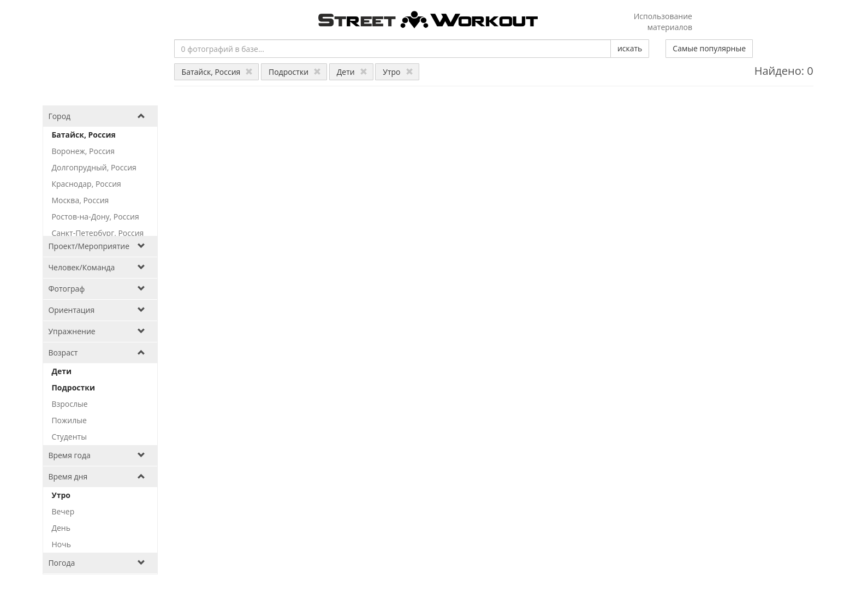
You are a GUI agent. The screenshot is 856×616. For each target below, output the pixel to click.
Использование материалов (663, 22)
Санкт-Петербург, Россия (97, 233)
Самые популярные (709, 48)
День (61, 528)
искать (630, 48)
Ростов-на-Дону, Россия (95, 217)
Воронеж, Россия (83, 151)
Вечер (63, 511)
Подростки (295, 72)
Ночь (61, 544)
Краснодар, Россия (86, 184)
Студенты (69, 437)
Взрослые (69, 404)
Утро (398, 72)
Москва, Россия (80, 200)
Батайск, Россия (218, 72)
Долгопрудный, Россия (94, 167)
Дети (352, 72)
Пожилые (69, 420)
